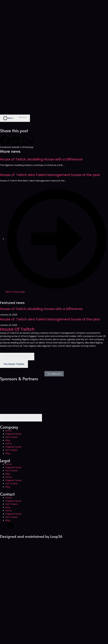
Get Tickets (12, 437)
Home (9, 431)
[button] (5, 142)
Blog (8, 440)
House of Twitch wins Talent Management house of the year (50, 175)
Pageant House (13, 434)
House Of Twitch (17, 329)
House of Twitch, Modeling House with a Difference (41, 159)
